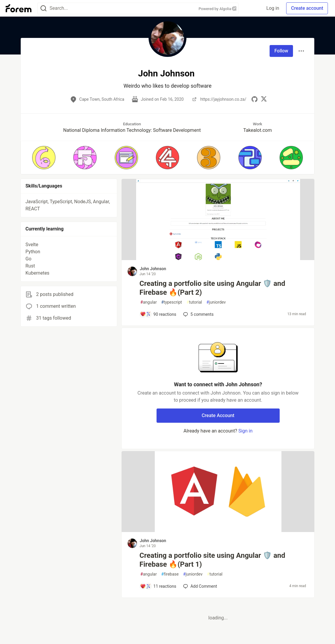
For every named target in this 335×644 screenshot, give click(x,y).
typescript (172, 302)
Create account (307, 8)
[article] (218, 258)
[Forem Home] (19, 8)
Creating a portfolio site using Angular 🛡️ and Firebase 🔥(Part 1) (212, 560)
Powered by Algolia (218, 9)
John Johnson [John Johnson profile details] (153, 269)
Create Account (218, 415)
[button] (44, 158)
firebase (170, 574)
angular (148, 302)
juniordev (216, 302)
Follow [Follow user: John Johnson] (281, 51)
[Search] (44, 8)
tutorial (194, 302)
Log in (273, 8)
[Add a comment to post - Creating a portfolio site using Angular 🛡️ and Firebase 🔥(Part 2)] (158, 314)
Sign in (245, 431)
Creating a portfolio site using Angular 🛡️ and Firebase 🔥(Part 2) (212, 288)
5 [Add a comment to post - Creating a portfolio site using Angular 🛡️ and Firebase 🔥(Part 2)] (198, 314)
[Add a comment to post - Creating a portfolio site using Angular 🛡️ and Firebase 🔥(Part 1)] (158, 586)
